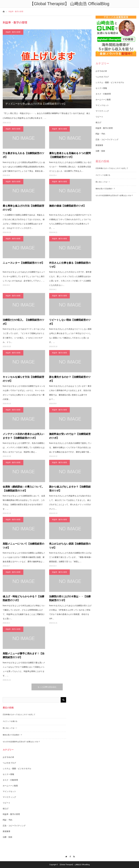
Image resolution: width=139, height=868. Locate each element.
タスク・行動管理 (103, 94)
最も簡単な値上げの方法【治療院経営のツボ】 (23, 208)
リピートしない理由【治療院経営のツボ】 (70, 322)
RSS (73, 856)
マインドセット (102, 105)
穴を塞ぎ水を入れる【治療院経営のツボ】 (23, 155)
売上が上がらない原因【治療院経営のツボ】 (70, 546)
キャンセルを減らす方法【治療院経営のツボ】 (23, 379)
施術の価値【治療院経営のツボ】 (67, 206)
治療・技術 (100, 151)
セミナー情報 (101, 88)
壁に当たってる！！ (103, 182)
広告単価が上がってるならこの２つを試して (112, 168)
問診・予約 (100, 134)
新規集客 (99, 145)
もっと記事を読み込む (47, 687)
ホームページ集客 (103, 100)
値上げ (98, 122)
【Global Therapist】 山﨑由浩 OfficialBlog (74, 865)
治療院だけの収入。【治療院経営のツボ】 (23, 322)
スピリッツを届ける (103, 175)
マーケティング (102, 111)
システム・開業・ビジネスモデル (110, 82)
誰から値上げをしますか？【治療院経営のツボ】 (70, 489)
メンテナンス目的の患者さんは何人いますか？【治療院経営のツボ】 (23, 436)
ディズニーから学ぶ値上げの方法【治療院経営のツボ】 (36, 104)
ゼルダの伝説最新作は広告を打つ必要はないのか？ (114, 195)
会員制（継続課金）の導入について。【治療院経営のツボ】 (23, 489)
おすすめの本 (101, 71)
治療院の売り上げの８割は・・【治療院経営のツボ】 (70, 598)
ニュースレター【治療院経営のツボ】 (23, 263)
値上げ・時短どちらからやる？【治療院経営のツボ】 (23, 598)
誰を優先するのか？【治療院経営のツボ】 (70, 379)
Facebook (70, 856)
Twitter (66, 856)
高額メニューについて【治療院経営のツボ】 (23, 546)
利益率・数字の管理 (13, 32)
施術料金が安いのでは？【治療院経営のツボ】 (70, 436)
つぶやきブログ (102, 77)
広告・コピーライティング (107, 140)
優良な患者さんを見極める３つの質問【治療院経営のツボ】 (70, 155)
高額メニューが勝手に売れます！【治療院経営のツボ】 (23, 655)
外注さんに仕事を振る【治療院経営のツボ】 (70, 265)
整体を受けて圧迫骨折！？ (105, 189)
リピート (99, 117)
